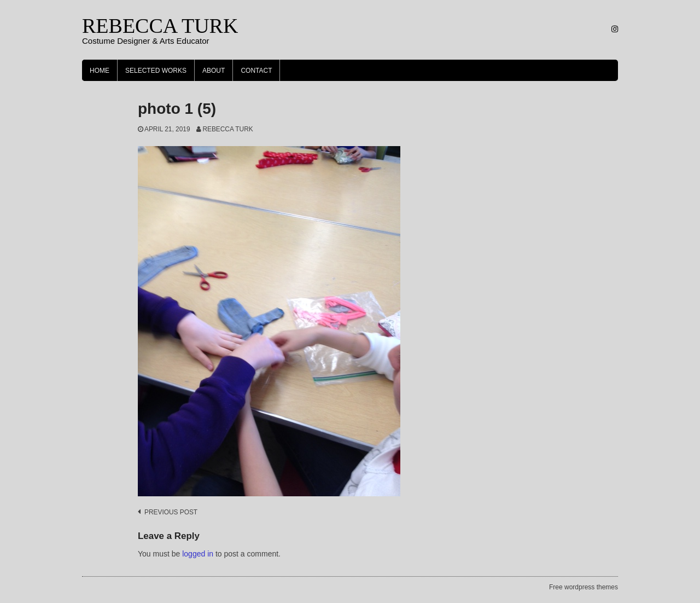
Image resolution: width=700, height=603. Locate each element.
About (214, 71)
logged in (198, 554)
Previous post (171, 512)
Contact (256, 71)
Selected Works (156, 71)
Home (100, 71)
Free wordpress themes (584, 587)
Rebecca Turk (227, 129)
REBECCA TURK (160, 26)
